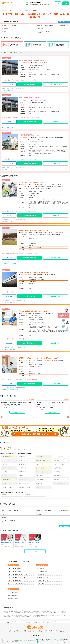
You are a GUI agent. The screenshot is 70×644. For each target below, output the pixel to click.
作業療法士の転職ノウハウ (15, 595)
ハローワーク (20, 622)
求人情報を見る (55, 84)
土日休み (56, 460)
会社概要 (56, 622)
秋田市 (25, 185)
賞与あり (11, 80)
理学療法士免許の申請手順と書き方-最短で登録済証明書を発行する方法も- (21, 542)
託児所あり (40, 472)
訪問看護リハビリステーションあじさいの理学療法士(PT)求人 (38, 358)
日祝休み (4, 464)
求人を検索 (32, 4)
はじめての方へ (11, 622)
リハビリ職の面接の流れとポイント (17, 580)
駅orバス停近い (23, 484)
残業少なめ (23, 80)
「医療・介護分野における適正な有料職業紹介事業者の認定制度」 (54, 641)
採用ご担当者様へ (65, 622)
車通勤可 (39, 484)
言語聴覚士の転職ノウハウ (15, 598)
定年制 (21, 476)
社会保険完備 (37, 80)
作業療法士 (4, 495)
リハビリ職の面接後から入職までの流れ (18, 574)
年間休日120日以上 (28, 379)
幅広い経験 (22, 480)
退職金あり (35, 253)
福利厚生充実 (40, 468)
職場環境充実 (6, 480)
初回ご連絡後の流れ (42, 571)
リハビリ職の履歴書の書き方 (15, 568)
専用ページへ (63, 322)
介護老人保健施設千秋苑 (9, 349)
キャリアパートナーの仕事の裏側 (17, 583)
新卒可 (4, 484)
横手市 (25, 360)
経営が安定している (24, 488)
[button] (2, 417)
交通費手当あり (16, 80)
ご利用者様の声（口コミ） (43, 580)
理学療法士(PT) (5, 450)
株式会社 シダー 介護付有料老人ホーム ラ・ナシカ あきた (53, 403)
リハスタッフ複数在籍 (8, 488)
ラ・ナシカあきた (7, 222)
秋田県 (22, 63)
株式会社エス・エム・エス (23, 640)
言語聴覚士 (27, 495)
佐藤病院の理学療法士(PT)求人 (29, 135)
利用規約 (28, 622)
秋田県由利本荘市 (16, 450)
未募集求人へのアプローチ (43, 577)
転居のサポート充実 (59, 484)
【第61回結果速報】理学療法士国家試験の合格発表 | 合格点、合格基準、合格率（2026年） (6, 542)
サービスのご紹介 (41, 568)
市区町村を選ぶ (64, 26)
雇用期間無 (57, 476)
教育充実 (56, 480)
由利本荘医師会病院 (8, 91)
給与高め (15, 339)
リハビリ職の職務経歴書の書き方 (17, 571)
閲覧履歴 (36, 4)
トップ (3, 622)
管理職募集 (40, 488)
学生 (2, 545)
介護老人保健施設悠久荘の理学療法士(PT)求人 (34, 273)
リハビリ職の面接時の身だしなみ (17, 577)
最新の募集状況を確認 (30, 122)
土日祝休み (16, 379)
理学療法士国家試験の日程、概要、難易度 (35, 542)
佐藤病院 (6, 170)
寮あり (4, 476)
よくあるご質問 (41, 583)
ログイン (58, 3)
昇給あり (34, 159)
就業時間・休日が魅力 (42, 460)
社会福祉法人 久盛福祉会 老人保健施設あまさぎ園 (16, 402)
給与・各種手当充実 (7, 456)
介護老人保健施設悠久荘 (9, 302)
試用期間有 (40, 476)
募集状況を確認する (30, 84)
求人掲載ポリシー (47, 622)
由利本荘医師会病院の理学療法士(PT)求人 (33, 61)
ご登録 (66, 3)
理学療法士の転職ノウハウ (15, 592)
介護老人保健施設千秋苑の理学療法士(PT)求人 (34, 311)
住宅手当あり (5, 80)
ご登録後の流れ (41, 574)
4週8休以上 (34, 292)
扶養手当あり (15, 211)
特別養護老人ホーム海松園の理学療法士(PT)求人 (34, 230)
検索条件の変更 (65, 22)
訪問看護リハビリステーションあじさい (13, 390)
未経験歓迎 (40, 480)
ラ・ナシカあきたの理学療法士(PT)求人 (31, 183)
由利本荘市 (27, 63)
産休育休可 (57, 472)
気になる (9, 84)
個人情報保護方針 (37, 622)
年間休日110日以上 (30, 80)
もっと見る (34, 551)
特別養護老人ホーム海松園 (10, 264)
